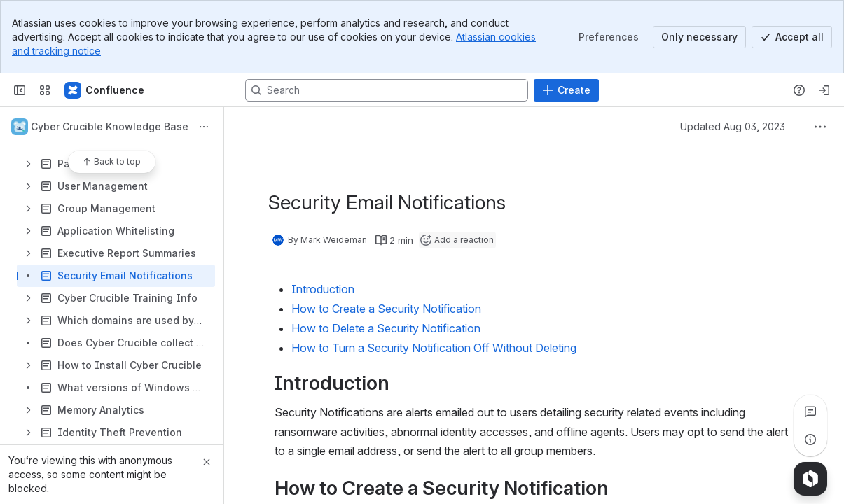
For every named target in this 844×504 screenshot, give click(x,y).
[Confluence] (105, 90)
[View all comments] (810, 412)
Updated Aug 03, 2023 (733, 126)
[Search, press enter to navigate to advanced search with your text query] (387, 90)
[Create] (566, 90)
